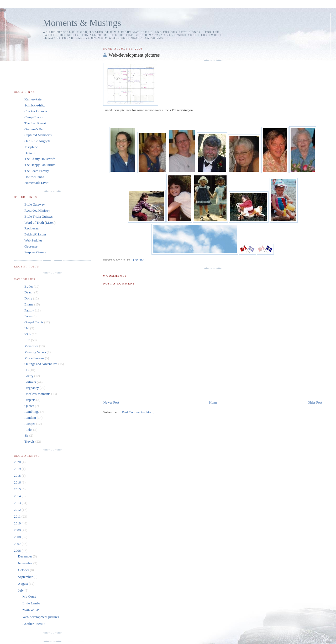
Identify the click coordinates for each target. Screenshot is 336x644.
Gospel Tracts (34, 322)
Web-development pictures (134, 55)
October (24, 570)
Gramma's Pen (34, 129)
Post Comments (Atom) (138, 412)
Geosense (31, 246)
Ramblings (32, 412)
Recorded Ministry (37, 210)
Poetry (29, 376)
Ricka (28, 430)
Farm (28, 316)
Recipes (30, 424)
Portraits (30, 382)
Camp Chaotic (34, 117)
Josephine (31, 147)
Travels (30, 441)
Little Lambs (31, 603)
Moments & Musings (82, 23)
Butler (29, 286)
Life (27, 340)
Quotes (29, 406)
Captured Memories (38, 135)
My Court (29, 596)
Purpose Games (35, 252)
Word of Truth (35, 222)
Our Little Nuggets (37, 141)
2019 (18, 469)
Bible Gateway (35, 204)
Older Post (315, 402)
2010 (18, 523)
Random (30, 418)
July (21, 590)
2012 (18, 510)
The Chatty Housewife (40, 159)
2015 (18, 489)
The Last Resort (35, 123)
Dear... (29, 292)
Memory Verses (35, 352)
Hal (27, 328)
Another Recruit (33, 624)
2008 (18, 537)
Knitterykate (33, 99)
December (26, 556)
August (23, 584)
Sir (26, 435)
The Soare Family (37, 171)
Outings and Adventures (41, 364)
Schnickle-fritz (35, 105)
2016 (18, 482)
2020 (18, 462)
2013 (18, 503)
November (26, 563)
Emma (29, 304)
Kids (28, 334)
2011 (18, 516)
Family (29, 310)
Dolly (28, 298)
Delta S (30, 153)
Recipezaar (32, 228)
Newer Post (111, 402)
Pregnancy (32, 388)
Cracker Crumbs (36, 111)
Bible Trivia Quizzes (39, 216)
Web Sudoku (33, 240)
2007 (18, 544)
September (26, 577)
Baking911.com (35, 234)
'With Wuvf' (30, 610)
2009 (18, 530)
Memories (31, 346)
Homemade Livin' (37, 183)
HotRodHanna (34, 177)
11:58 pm (138, 260)
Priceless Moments (37, 394)
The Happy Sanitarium (40, 165)
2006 (18, 551)
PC (27, 370)
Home (213, 402)
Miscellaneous (34, 358)
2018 (18, 476)
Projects (30, 400)
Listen (50, 222)
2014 (18, 496)
